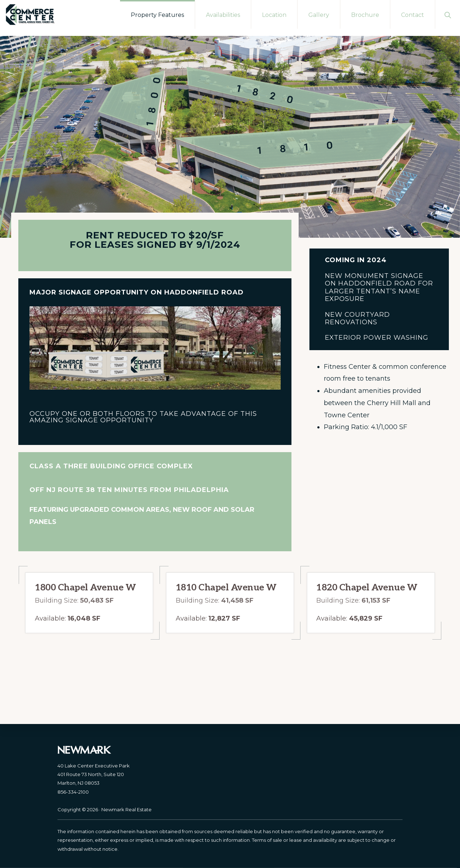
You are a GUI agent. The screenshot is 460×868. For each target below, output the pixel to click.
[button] (448, 14)
